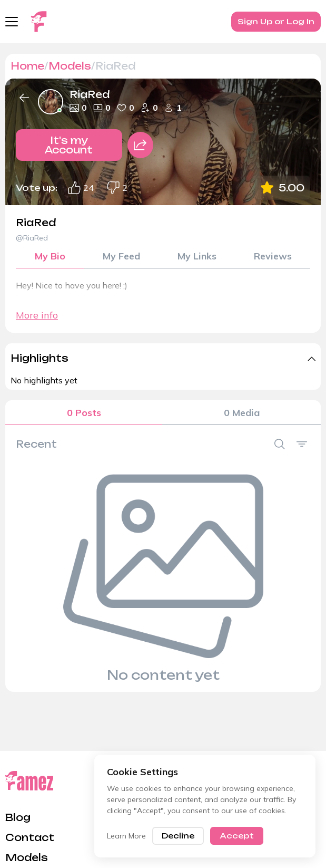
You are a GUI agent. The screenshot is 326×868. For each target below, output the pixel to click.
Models (70, 66)
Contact (30, 837)
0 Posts (84, 413)
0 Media (242, 413)
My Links (197, 256)
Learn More (126, 836)
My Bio (50, 256)
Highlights (39, 358)
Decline (178, 836)
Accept (237, 836)
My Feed (121, 256)
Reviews (273, 256)
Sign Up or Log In (276, 21)
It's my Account (69, 145)
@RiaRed (32, 238)
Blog (18, 817)
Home (27, 66)
